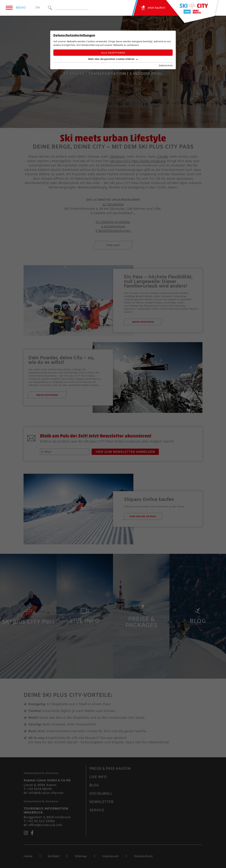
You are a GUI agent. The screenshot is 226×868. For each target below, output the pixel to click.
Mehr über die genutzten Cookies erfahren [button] (113, 59)
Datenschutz (166, 66)
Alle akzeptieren (113, 53)
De (38, 8)
